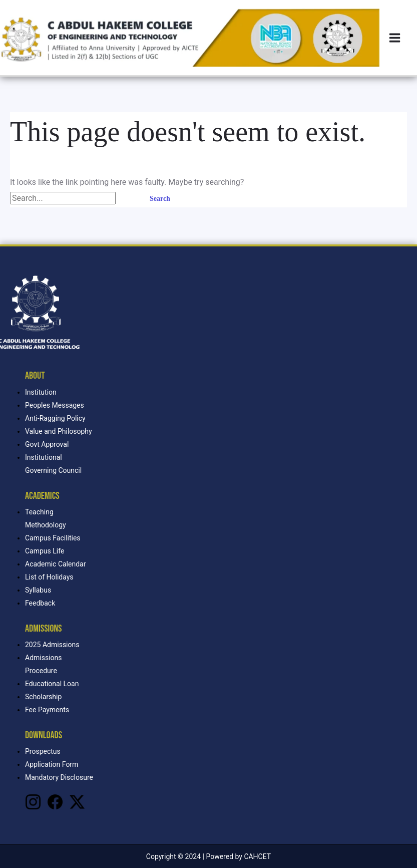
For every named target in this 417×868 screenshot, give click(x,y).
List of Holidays (49, 577)
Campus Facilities (53, 538)
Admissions (43, 629)
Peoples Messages (55, 405)
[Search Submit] (128, 198)
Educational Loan (52, 684)
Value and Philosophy (59, 431)
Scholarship (43, 697)
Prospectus (43, 751)
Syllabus (38, 590)
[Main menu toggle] (395, 38)
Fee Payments (47, 710)
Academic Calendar (55, 564)
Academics (42, 496)
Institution (41, 392)
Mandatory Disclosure (59, 777)
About (35, 376)
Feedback (40, 603)
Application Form (52, 764)
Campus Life (45, 551)
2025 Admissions (52, 645)
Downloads (44, 735)
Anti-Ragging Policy (55, 418)
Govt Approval (47, 444)
